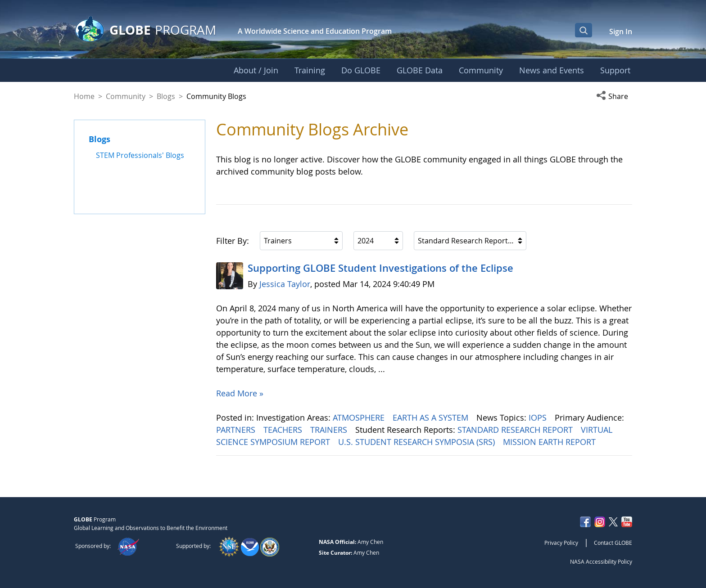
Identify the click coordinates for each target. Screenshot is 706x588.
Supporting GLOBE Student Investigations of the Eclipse (380, 268)
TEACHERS (284, 430)
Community (126, 96)
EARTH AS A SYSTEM (432, 417)
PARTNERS (237, 430)
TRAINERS (330, 430)
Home (84, 96)
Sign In (621, 31)
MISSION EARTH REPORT (550, 442)
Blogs (166, 96)
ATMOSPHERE (360, 417)
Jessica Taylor (285, 284)
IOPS (539, 417)
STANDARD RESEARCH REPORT (516, 430)
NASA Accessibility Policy (601, 561)
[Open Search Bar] (584, 30)
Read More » (240, 393)
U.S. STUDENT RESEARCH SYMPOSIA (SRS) (418, 442)
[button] (614, 96)
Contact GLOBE (613, 543)
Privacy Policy (561, 543)
